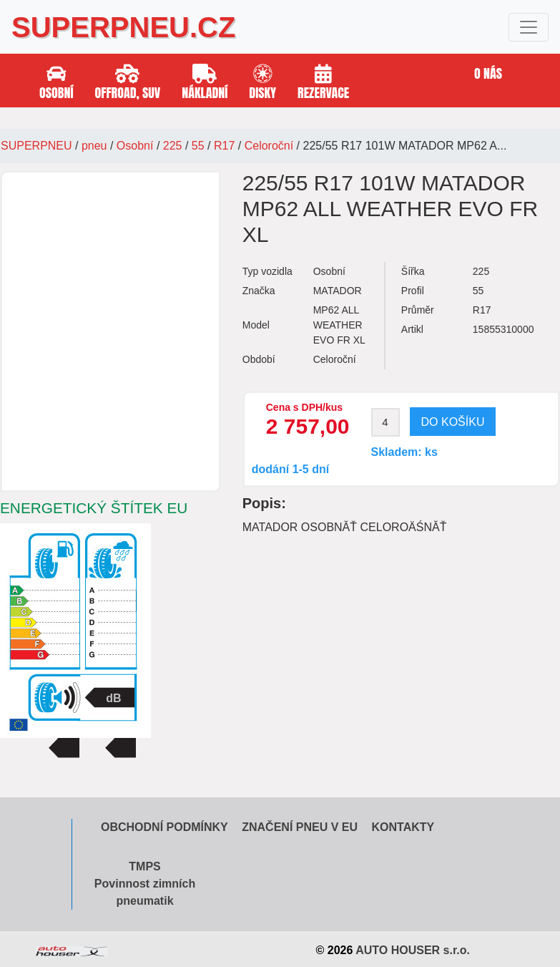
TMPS (144, 866)
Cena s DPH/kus (304, 407)
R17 (224, 146)
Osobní (135, 146)
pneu (94, 146)
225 (173, 146)
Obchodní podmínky (164, 827)
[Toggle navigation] (529, 27)
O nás (488, 73)
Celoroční (269, 146)
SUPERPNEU (36, 146)
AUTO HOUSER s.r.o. (413, 950)
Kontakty (403, 827)
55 (198, 146)
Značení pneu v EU (300, 827)
